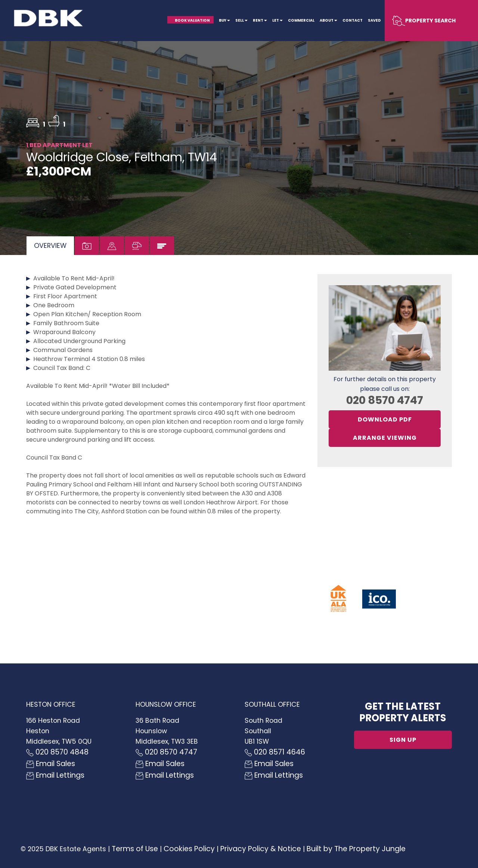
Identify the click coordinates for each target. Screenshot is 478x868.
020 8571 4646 (275, 752)
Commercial (301, 20)
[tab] (50, 246)
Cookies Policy (189, 849)
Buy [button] (224, 20)
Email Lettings (55, 775)
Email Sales (51, 764)
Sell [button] (241, 20)
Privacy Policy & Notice (261, 849)
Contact (353, 20)
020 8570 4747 (385, 400)
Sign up (403, 740)
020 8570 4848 (57, 752)
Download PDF (385, 419)
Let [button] (277, 20)
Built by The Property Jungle (356, 849)
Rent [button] (260, 20)
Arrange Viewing (385, 438)
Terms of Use (135, 849)
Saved (374, 20)
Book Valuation (192, 20)
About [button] (328, 20)
